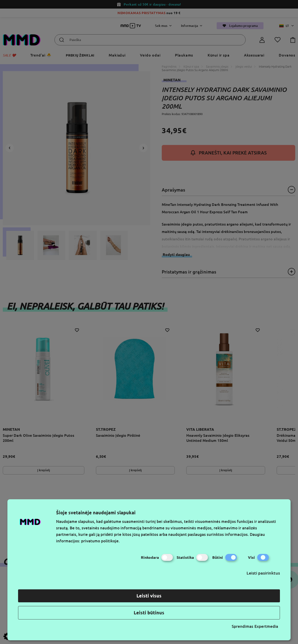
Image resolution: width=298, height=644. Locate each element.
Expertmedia (266, 626)
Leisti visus (149, 596)
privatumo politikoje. (100, 541)
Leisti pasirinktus (263, 573)
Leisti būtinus (149, 613)
